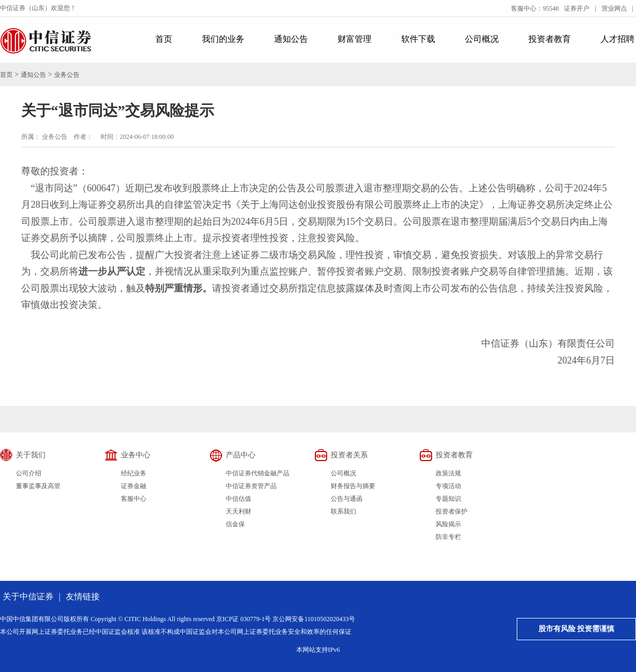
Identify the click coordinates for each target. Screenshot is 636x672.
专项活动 (448, 486)
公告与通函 (347, 499)
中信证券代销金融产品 (258, 473)
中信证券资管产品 (251, 486)
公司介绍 (29, 473)
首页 (164, 39)
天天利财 (238, 511)
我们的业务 (223, 39)
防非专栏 (448, 537)
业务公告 (67, 75)
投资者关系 (349, 455)
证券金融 (134, 486)
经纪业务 (134, 473)
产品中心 (241, 455)
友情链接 (83, 596)
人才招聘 (617, 39)
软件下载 (418, 39)
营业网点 (614, 8)
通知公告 (291, 39)
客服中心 (134, 499)
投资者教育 (550, 39)
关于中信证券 (28, 596)
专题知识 (448, 499)
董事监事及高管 (38, 486)
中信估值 (238, 499)
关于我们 (31, 455)
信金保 (235, 524)
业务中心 (136, 455)
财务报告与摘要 (353, 486)
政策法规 (448, 473)
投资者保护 (452, 511)
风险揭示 (448, 524)
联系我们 (343, 511)
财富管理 (355, 39)
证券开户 (577, 8)
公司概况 (482, 39)
